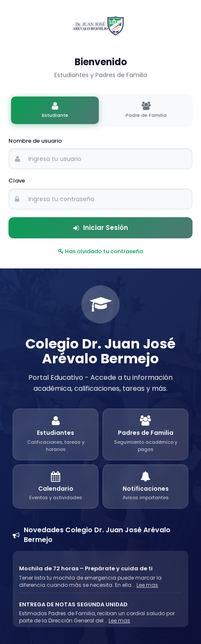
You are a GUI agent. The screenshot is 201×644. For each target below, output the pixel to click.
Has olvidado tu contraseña (100, 251)
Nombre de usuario (35, 141)
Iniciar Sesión (101, 228)
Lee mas (147, 585)
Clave (17, 181)
